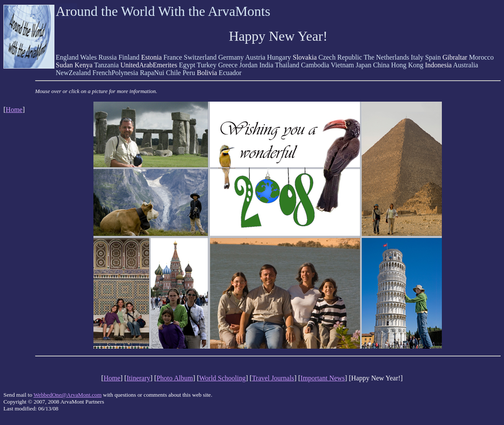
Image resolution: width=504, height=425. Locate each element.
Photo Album (175, 378)
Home (14, 110)
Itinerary (138, 378)
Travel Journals (273, 378)
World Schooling (222, 378)
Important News (323, 378)
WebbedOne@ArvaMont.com (67, 395)
